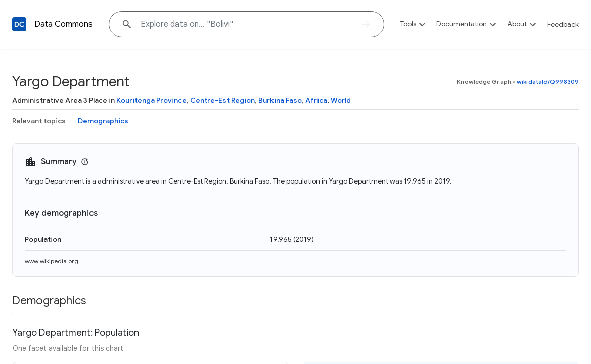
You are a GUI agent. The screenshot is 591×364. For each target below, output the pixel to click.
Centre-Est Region (222, 100)
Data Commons (63, 24)
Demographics (103, 121)
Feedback (563, 24)
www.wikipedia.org (52, 261)
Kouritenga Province (151, 100)
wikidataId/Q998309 (548, 82)
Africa (316, 100)
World (341, 100)
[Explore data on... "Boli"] (246, 24)
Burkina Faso (280, 100)
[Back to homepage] (19, 24)
